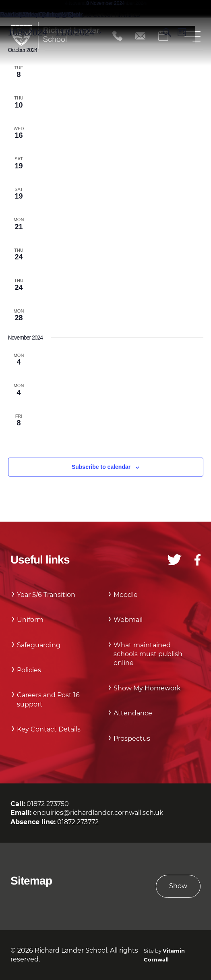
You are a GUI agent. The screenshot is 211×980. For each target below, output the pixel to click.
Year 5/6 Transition (46, 595)
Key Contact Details (49, 729)
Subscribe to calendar (101, 467)
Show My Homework (147, 688)
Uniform (30, 620)
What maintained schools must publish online (148, 654)
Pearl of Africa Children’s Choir (41, 15)
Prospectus (132, 739)
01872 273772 (78, 822)
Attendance (133, 713)
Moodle (126, 595)
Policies (29, 670)
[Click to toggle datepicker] (55, 32)
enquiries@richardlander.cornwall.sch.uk (98, 813)
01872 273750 (48, 804)
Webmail (128, 620)
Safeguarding (39, 645)
